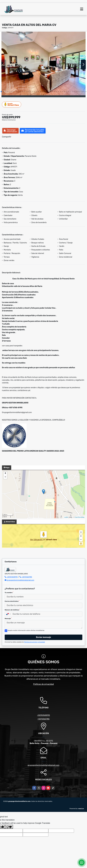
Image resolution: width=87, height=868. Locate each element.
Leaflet (66, 517)
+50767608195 (12, 577)
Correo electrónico (12, 601)
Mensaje (8, 618)
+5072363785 (27, 577)
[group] (43, 64)
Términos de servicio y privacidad (35, 642)
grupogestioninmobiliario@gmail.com (20, 580)
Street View (12, 104)
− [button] (5, 477)
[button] (1, 92)
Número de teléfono (12, 610)
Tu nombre (9, 593)
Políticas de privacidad (43, 684)
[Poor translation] (9, 827)
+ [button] (5, 473)
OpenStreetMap (80, 517)
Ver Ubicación (37, 540)
